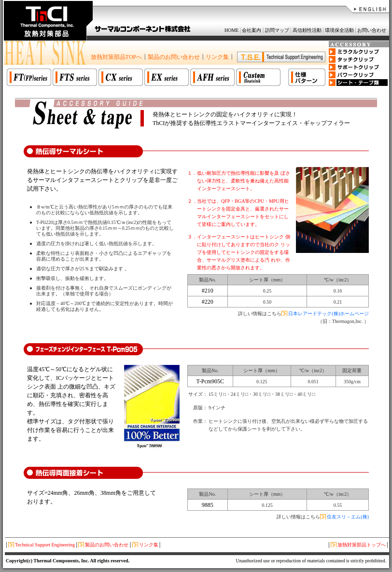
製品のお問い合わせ (174, 57)
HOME (231, 30)
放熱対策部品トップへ (362, 545)
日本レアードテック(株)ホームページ (329, 314)
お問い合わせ (372, 30)
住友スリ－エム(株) (348, 517)
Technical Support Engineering (45, 545)
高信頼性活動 (307, 30)
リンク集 (217, 57)
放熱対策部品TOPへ (116, 57)
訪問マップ (277, 30)
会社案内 (252, 30)
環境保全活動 (339, 30)
